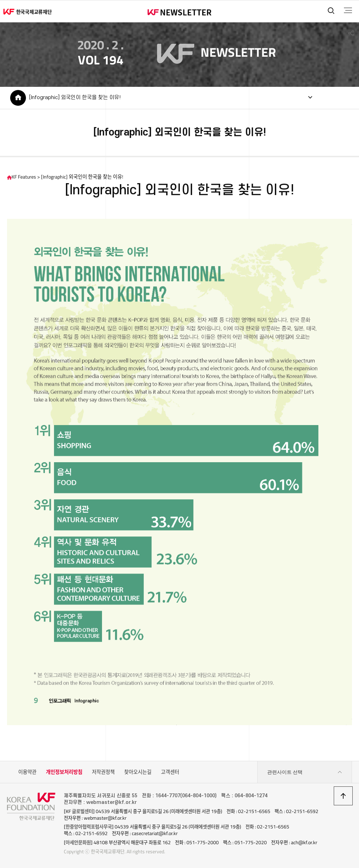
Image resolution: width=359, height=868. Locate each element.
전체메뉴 (348, 11)
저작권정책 (103, 772)
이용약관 (27, 772)
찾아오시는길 (138, 772)
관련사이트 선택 (305, 772)
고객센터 (170, 772)
